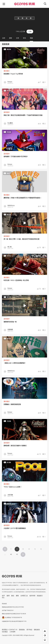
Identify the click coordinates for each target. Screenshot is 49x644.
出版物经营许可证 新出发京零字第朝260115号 (14, 621)
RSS (3, 598)
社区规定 (5, 632)
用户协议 (29, 630)
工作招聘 (12, 632)
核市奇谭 (32, 596)
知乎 (3, 596)
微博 (8, 596)
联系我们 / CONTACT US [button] (10, 630)
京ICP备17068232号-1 (8, 610)
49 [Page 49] (17, 554)
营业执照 (4, 604)
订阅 (30, 31)
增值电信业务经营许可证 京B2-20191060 (13, 607)
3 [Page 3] (23, 549)
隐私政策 (37, 630)
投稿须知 (22, 630)
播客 (17, 596)
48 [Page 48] (11, 554)
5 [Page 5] (35, 549)
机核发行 (40, 596)
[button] (5, 549)
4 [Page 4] (29, 549)
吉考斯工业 (24, 596)
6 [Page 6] (41, 549)
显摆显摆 (7, 71)
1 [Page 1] (11, 549)
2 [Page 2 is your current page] (17, 549)
